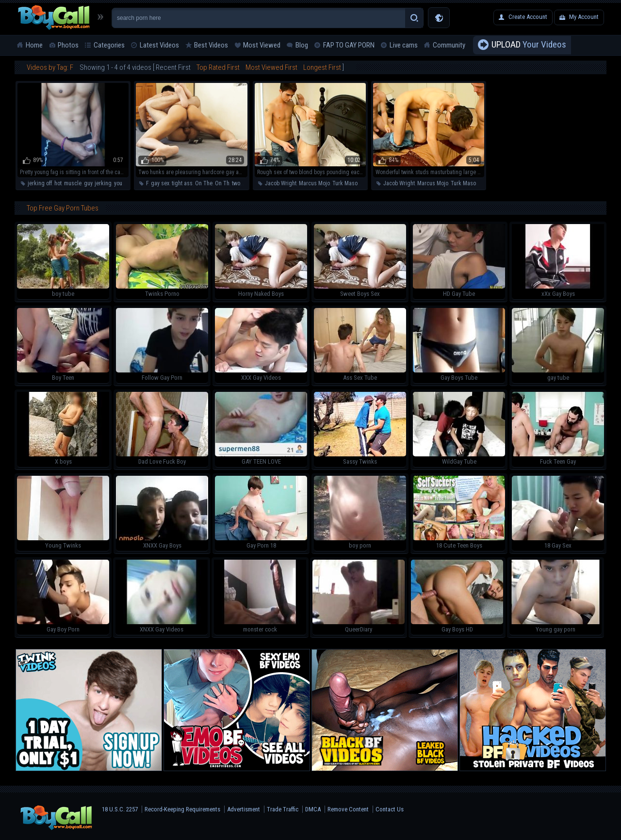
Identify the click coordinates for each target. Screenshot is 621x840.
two (236, 183)
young (121, 183)
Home (34, 45)
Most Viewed (262, 45)
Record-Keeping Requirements (182, 809)
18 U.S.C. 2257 (120, 809)
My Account (584, 17)
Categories (109, 45)
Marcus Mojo (314, 183)
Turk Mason (346, 183)
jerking (103, 183)
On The (204, 183)
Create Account (528, 17)
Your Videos (529, 45)
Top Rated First (218, 67)
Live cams (404, 45)
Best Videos (211, 45)
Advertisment (244, 809)
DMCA (313, 809)
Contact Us (390, 809)
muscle (73, 183)
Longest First (322, 67)
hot (58, 183)
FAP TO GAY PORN (349, 45)
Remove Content (348, 809)
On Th (222, 183)
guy (88, 183)
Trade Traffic (283, 809)
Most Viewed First (271, 67)
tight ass (182, 183)
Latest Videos (159, 45)
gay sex (160, 183)
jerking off (40, 183)
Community (449, 45)
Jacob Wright (281, 183)
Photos (68, 45)
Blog (302, 45)
